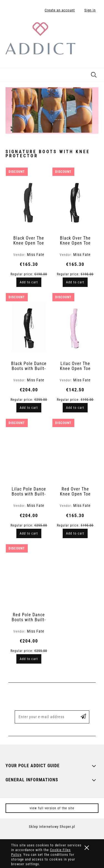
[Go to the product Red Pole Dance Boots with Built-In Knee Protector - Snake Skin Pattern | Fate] (29, 578)
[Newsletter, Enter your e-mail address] (44, 717)
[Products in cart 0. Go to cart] (94, 29)
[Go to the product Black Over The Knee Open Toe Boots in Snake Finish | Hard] (75, 201)
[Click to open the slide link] (52, 111)
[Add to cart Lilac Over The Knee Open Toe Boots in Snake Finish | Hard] (75, 408)
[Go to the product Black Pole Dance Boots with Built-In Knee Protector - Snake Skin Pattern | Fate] (29, 327)
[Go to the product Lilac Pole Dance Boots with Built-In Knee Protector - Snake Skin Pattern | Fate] (29, 452)
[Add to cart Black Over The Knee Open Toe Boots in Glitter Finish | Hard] (29, 282)
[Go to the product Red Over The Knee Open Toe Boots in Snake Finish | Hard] (75, 452)
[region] (52, 111)
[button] (7, 74)
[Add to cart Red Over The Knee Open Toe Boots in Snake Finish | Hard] (75, 533)
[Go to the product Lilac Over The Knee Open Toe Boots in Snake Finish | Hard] (75, 327)
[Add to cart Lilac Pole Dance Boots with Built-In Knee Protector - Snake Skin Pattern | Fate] (29, 533)
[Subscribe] (83, 717)
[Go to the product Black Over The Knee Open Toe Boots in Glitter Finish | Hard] (29, 201)
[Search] (94, 74)
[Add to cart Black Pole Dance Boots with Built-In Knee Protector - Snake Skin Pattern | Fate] (29, 408)
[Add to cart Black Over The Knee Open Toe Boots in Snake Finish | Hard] (75, 282)
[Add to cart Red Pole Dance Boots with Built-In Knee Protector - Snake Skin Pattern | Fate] (29, 659)
